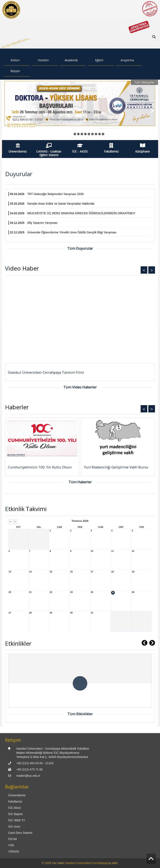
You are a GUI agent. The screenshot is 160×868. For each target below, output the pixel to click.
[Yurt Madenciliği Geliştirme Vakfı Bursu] (118, 439)
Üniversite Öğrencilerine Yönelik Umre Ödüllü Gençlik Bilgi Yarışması (72, 232)
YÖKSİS (14, 852)
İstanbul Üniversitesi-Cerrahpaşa (87, 863)
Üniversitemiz (17, 795)
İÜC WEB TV (17, 820)
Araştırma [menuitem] (127, 60)
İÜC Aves (14, 827)
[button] (10, 110)
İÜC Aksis (14, 808)
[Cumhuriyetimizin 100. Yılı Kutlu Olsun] (42, 439)
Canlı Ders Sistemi (20, 833)
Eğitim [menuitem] (99, 60)
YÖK (11, 845)
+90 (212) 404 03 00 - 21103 (35, 763)
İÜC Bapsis (15, 814)
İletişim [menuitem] (15, 71)
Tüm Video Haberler (80, 387)
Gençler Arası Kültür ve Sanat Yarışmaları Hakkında (61, 204)
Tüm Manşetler (144, 82)
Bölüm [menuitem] (15, 60)
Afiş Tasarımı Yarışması (42, 223)
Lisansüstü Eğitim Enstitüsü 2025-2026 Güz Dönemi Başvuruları (48, 131)
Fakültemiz (15, 802)
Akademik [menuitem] (71, 60)
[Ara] (154, 37)
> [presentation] (80, 321)
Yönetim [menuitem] (43, 60)
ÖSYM (12, 839)
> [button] (152, 270)
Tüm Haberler (80, 482)
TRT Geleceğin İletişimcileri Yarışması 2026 (56, 194)
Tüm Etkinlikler (80, 714)
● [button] (71, 134)
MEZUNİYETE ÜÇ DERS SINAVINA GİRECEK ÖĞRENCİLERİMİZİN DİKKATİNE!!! (81, 213)
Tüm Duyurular (80, 248)
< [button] (144, 270)
